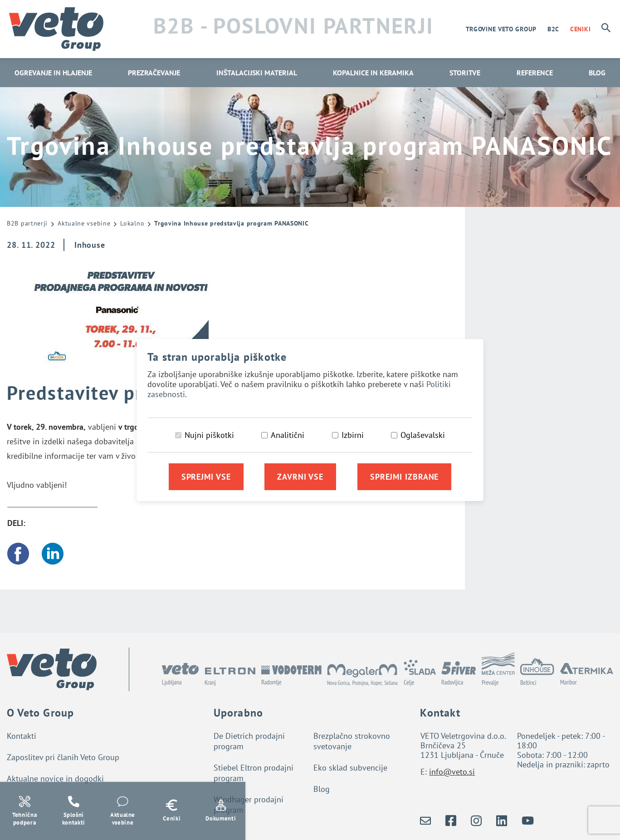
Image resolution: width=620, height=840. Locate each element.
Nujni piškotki (209, 435)
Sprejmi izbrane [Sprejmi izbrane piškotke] (405, 477)
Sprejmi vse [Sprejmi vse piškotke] (206, 477)
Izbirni (353, 435)
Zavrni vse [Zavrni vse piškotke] (300, 477)
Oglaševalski (423, 435)
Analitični (288, 435)
